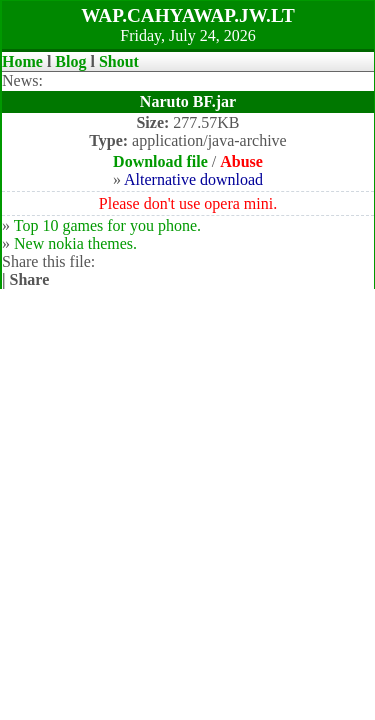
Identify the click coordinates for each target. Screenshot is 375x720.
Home (22, 61)
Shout (119, 61)
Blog (70, 61)
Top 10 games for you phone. (107, 225)
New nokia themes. (75, 243)
